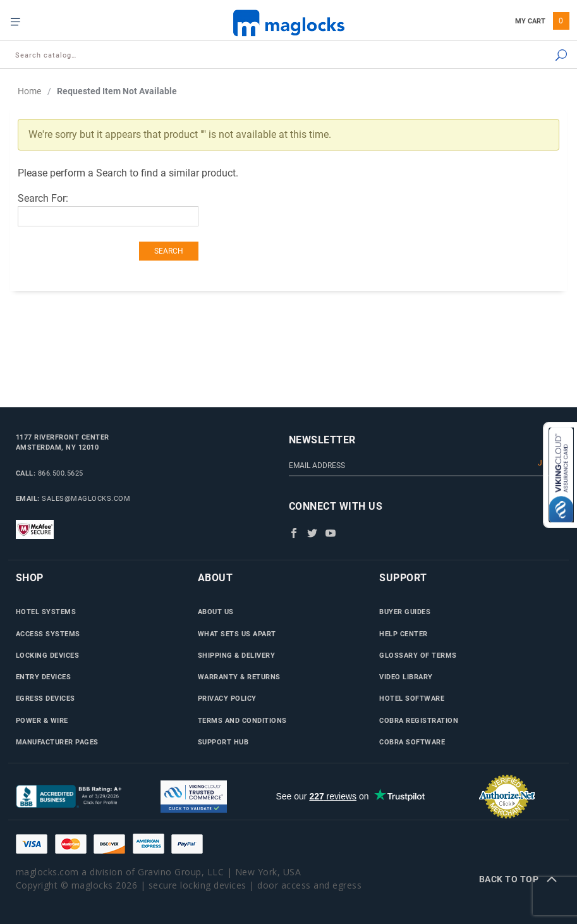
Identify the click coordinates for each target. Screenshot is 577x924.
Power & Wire (42, 720)
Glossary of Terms (418, 655)
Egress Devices (46, 698)
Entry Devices (44, 677)
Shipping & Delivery (237, 655)
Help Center (404, 634)
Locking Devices (48, 655)
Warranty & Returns (239, 677)
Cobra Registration (419, 720)
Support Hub (223, 742)
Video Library (406, 677)
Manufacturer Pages (57, 742)
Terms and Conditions (242, 720)
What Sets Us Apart (237, 634)
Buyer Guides (405, 612)
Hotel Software (412, 698)
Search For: (43, 198)
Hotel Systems (46, 612)
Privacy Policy (227, 698)
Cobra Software (412, 742)
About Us (216, 612)
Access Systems (48, 634)
